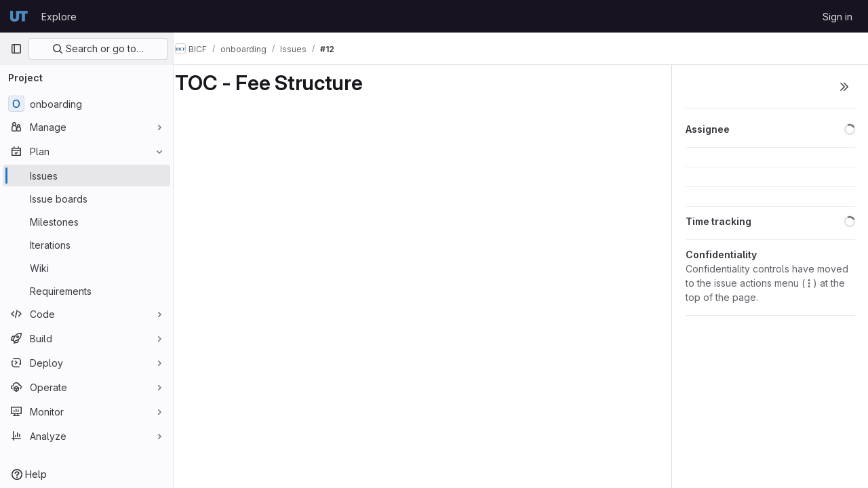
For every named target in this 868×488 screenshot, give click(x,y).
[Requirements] (86, 291)
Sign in (837, 17)
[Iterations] (86, 245)
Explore (59, 17)
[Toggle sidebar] (844, 87)
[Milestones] (86, 222)
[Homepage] (19, 16)
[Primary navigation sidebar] (16, 49)
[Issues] (86, 176)
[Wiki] (86, 268)
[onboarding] (86, 104)
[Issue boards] (86, 199)
